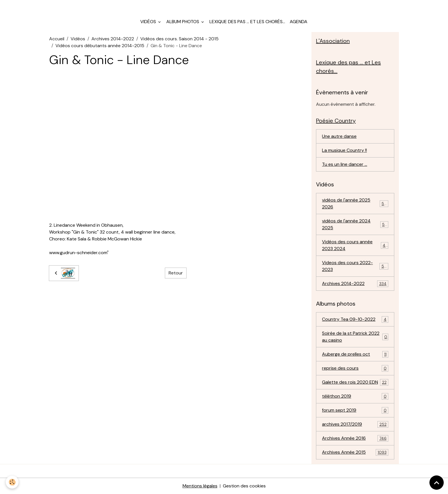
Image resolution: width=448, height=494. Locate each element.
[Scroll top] (437, 483)
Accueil (57, 39)
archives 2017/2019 (355, 424)
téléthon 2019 (355, 396)
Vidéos (149, 22)
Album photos (183, 22)
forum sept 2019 (355, 410)
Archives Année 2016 (355, 438)
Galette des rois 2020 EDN (355, 382)
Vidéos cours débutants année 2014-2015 (100, 46)
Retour (176, 273)
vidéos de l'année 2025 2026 (355, 203)
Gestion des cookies (244, 486)
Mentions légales (200, 486)
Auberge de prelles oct (355, 354)
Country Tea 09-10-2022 (355, 319)
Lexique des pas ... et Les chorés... (247, 22)
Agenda (299, 22)
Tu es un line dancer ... (345, 164)
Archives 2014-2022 (113, 39)
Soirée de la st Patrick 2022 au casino (355, 337)
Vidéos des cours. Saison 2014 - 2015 (179, 39)
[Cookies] (12, 482)
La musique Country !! (344, 150)
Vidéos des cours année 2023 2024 (355, 245)
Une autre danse (339, 136)
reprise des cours (355, 368)
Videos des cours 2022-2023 (355, 266)
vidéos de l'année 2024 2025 (355, 224)
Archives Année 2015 (355, 452)
